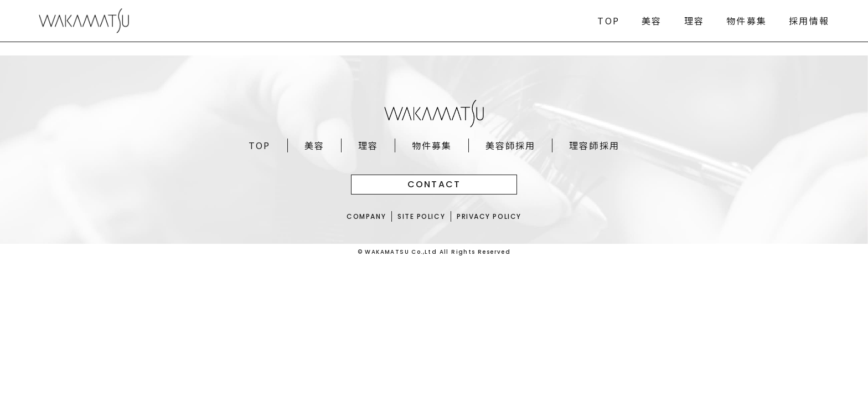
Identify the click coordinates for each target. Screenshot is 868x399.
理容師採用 (595, 145)
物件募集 (746, 21)
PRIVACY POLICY (490, 216)
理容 (694, 21)
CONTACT (434, 184)
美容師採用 (511, 145)
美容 (652, 21)
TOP (608, 21)
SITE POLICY (421, 216)
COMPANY (365, 216)
